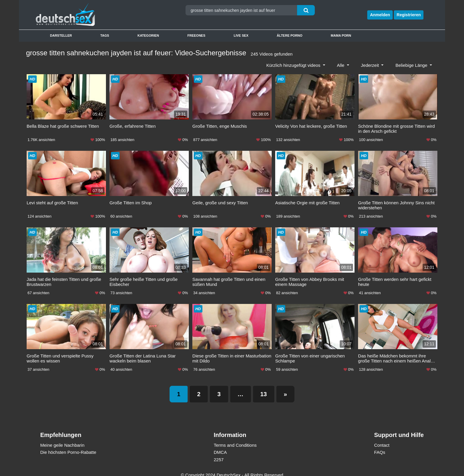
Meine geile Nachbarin (62, 438)
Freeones (196, 35)
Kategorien (148, 35)
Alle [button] (341, 65)
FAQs (380, 445)
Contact (382, 438)
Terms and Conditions (235, 438)
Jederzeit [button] (371, 65)
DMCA (220, 445)
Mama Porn (341, 35)
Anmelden (380, 15)
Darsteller (61, 35)
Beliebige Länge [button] (412, 65)
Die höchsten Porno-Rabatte (68, 445)
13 (264, 387)
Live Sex (241, 35)
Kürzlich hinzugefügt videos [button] (294, 65)
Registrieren (409, 15)
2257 (219, 452)
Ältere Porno (290, 35)
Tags (105, 35)
